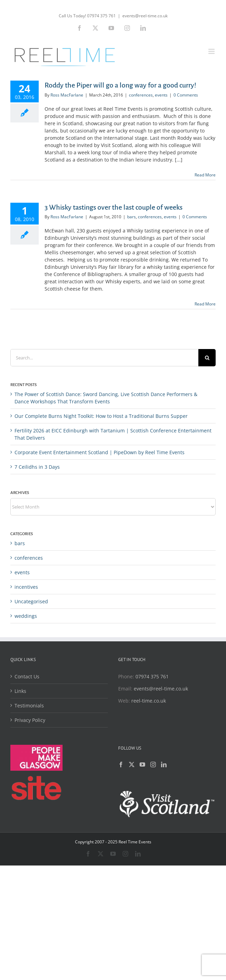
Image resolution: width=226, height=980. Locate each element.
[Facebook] (121, 764)
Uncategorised (31, 601)
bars (131, 217)
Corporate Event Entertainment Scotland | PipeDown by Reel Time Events (100, 452)
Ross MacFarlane (67, 95)
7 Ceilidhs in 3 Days (37, 467)
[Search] (207, 358)
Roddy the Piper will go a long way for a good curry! (120, 85)
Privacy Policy (30, 720)
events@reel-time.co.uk (145, 16)
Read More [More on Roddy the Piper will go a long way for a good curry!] (205, 175)
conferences (141, 95)
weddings (26, 616)
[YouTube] (142, 764)
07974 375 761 (152, 676)
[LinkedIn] (164, 764)
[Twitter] (132, 764)
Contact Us (27, 676)
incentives (26, 587)
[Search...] (104, 358)
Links (20, 691)
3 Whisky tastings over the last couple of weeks (114, 207)
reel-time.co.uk (149, 701)
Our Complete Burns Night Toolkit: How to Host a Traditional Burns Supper (101, 416)
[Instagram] (153, 764)
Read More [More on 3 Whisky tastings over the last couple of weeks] (205, 304)
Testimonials (29, 706)
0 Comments (186, 95)
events (161, 95)
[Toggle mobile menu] (212, 51)
